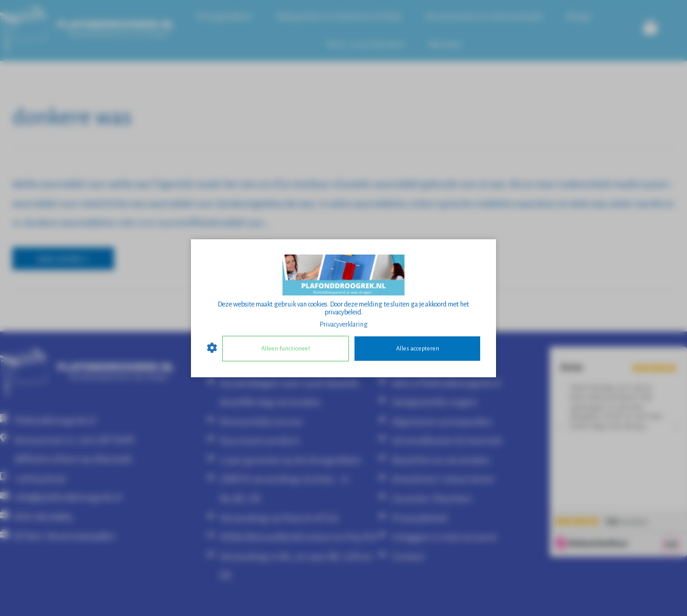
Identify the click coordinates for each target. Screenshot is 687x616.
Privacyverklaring (344, 324)
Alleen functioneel (286, 348)
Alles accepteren (418, 348)
